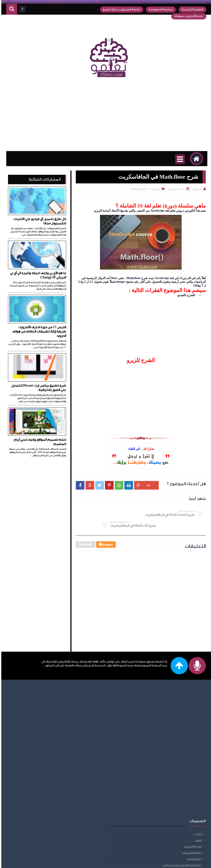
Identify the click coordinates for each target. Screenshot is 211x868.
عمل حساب (42, 828)
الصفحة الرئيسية (190, 9)
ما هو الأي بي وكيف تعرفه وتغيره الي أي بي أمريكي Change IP (37, 275)
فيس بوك (43, 835)
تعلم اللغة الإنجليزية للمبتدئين (30, 718)
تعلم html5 (43, 778)
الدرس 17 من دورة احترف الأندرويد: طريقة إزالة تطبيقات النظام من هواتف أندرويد (38, 332)
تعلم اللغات (42, 712)
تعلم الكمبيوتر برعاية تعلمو (119, 9)
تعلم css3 (43, 760)
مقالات (45, 841)
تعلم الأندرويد (41, 700)
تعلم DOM (43, 766)
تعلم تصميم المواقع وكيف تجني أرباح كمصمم (39, 442)
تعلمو (166, 862)
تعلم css (44, 753)
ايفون (46, 693)
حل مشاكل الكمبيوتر (36, 791)
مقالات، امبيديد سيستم (34, 847)
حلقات (45, 797)
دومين (45, 816)
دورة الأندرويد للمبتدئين (34, 810)
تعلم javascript (137, 189)
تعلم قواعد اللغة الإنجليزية (33, 741)
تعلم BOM (42, 747)
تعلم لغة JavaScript (162, 211)
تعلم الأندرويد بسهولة (186, 16)
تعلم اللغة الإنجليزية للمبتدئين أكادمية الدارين (32, 727)
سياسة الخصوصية (158, 9)
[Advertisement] (105, 117)
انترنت (45, 687)
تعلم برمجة (42, 735)
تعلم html (43, 772)
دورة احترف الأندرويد (37, 803)
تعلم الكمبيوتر (40, 706)
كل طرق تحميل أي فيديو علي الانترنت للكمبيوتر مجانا (39, 221)
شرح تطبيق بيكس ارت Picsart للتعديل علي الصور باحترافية (37, 388)
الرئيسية (154, 189)
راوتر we (44, 822)
